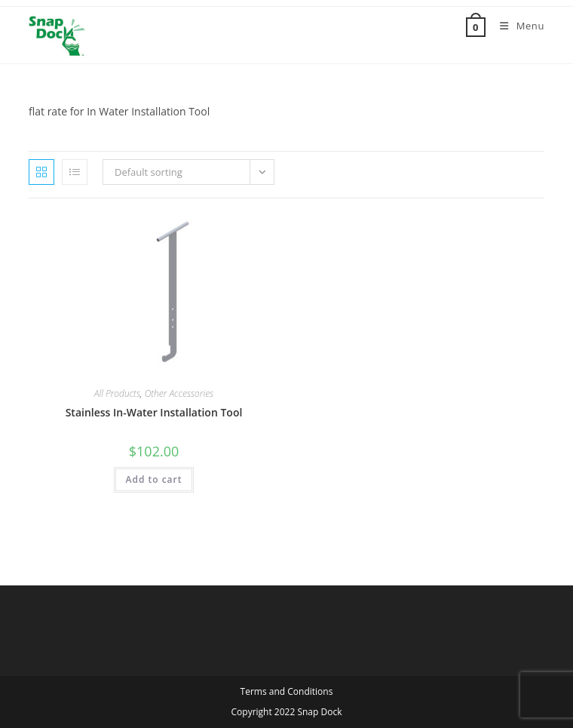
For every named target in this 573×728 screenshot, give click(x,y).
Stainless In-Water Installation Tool (154, 412)
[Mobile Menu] (516, 26)
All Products (117, 393)
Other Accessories (179, 393)
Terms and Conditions (287, 691)
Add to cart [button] (153, 479)
